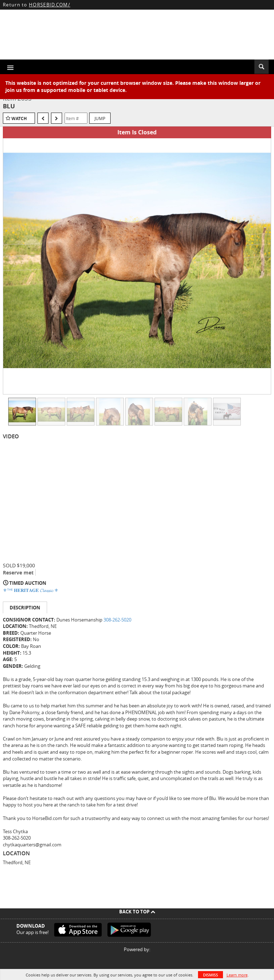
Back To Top (137, 912)
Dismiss (210, 975)
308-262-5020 (117, 620)
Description (25, 608)
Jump (100, 118)
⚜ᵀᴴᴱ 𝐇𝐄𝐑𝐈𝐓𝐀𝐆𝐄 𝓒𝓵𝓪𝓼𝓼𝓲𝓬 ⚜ (31, 590)
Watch (19, 118)
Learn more (237, 975)
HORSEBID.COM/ (50, 5)
